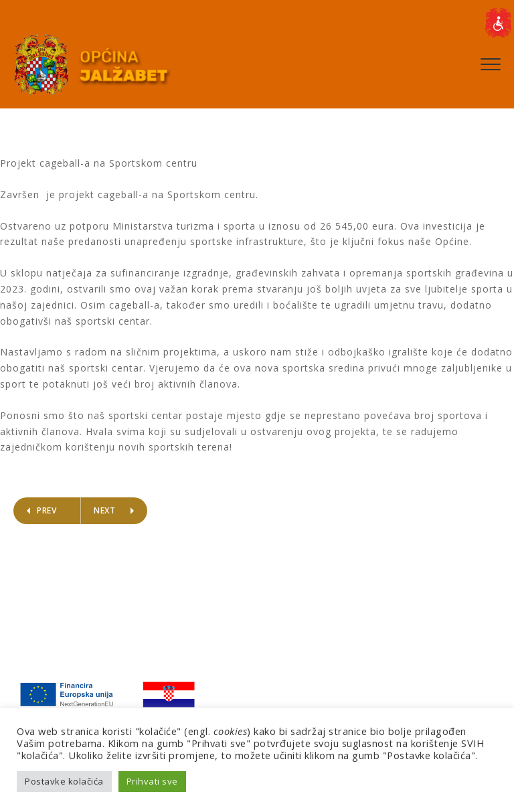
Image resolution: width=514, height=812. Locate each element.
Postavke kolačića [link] (64, 781)
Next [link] (104, 510)
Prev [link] (47, 510)
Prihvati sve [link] (152, 781)
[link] (498, 23)
